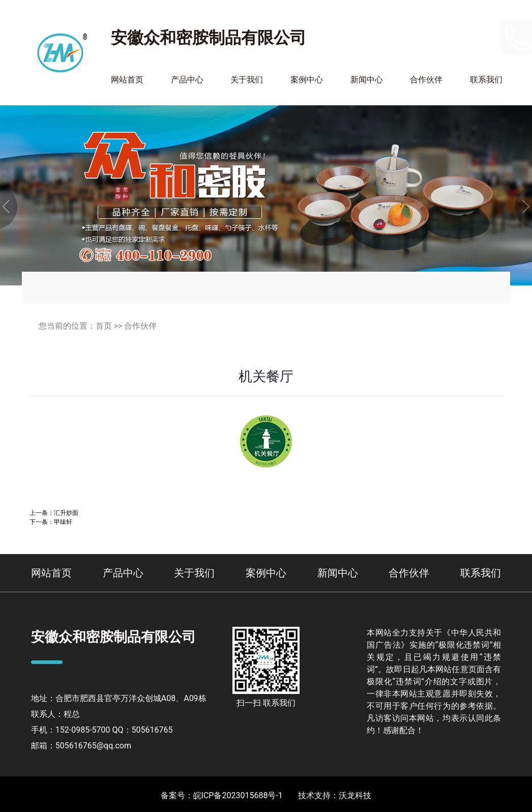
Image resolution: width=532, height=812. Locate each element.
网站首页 (127, 80)
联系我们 (486, 80)
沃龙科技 (355, 795)
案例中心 (307, 80)
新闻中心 (367, 80)
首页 (104, 326)
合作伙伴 (426, 80)
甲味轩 (63, 522)
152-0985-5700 (466, 30)
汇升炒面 (66, 513)
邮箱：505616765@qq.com (81, 746)
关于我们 (247, 80)
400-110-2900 (462, 44)
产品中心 (187, 80)
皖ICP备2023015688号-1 (238, 795)
